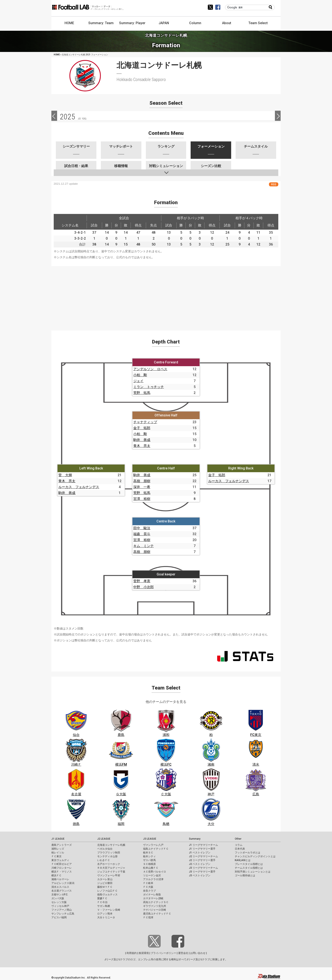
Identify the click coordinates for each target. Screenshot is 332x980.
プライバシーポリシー (163, 953)
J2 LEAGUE (104, 839)
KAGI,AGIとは (243, 860)
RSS (274, 184)
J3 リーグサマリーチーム (203, 868)
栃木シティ (149, 856)
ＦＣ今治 (102, 902)
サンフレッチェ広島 (63, 914)
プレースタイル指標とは (249, 864)
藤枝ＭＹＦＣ (105, 887)
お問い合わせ (198, 953)
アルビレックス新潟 (63, 883)
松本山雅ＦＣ (151, 868)
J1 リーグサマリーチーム (203, 845)
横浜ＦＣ (56, 875)
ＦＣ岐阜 (148, 883)
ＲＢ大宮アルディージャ (111, 868)
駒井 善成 (142, 440)
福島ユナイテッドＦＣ (156, 849)
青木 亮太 (142, 446)
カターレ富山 (105, 879)
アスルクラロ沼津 (153, 879)
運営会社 (183, 953)
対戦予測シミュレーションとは (253, 872)
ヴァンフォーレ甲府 (109, 875)
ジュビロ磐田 (105, 883)
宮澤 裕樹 (142, 499)
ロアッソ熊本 (105, 914)
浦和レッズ (58, 849)
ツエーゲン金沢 (152, 875)
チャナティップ (145, 422)
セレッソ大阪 (59, 902)
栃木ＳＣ (148, 853)
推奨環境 (144, 953)
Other (238, 839)
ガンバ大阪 (58, 898)
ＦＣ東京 (56, 856)
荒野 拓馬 (142, 393)
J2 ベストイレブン (200, 864)
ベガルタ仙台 (105, 849)
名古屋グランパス (62, 891)
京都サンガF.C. (60, 895)
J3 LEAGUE (150, 839)
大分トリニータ (106, 917)
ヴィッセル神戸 (60, 906)
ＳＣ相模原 (149, 864)
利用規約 (132, 953)
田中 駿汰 (142, 528)
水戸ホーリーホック (109, 864)
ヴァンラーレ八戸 (153, 845)
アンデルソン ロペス (150, 369)
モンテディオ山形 (107, 856)
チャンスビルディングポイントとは (255, 856)
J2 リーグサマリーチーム (203, 856)
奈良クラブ (149, 891)
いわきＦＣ (104, 860)
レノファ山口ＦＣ (107, 891)
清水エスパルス (60, 887)
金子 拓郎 (142, 428)
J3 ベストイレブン (200, 875)
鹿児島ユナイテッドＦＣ (157, 914)
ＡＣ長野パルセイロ (155, 872)
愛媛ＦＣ (102, 898)
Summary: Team (101, 23)
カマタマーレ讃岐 (153, 898)
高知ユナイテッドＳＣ (156, 902)
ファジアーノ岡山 (62, 910)
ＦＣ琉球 (148, 917)
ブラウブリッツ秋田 (109, 853)
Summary (195, 839)
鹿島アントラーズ (62, 845)
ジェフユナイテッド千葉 (111, 872)
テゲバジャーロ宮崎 (155, 910)
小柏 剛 (140, 375)
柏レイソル (58, 853)
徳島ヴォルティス (107, 895)
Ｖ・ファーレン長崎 (109, 910)
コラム (239, 845)
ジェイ (138, 381)
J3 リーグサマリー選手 (202, 872)
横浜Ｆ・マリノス (62, 872)
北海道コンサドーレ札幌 (111, 845)
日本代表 (240, 849)
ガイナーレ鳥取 (152, 895)
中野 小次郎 (143, 587)
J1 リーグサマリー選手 (202, 849)
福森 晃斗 (142, 534)
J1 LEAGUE (58, 839)
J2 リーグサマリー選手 (202, 860)
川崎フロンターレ (62, 868)
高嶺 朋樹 (142, 481)
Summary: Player (132, 23)
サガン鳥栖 (104, 906)
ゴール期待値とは (245, 875)
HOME (69, 23)
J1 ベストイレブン (200, 853)
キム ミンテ (143, 546)
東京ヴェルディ (60, 860)
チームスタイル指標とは (249, 868)
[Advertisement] (166, 296)
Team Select (258, 23)
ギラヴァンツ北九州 (155, 906)
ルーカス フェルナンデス (79, 487)
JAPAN (164, 23)
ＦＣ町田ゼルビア (62, 864)
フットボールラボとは (248, 853)
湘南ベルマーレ (60, 879)
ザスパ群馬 (149, 860)
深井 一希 (142, 487)
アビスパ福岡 (59, 917)
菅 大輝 (65, 475)
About (227, 23)
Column (195, 23)
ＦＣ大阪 (148, 887)
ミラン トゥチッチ (149, 387)
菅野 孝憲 (142, 581)
